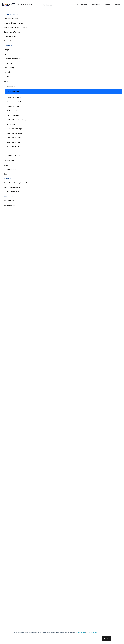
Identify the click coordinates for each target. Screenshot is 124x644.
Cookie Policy (92, 633)
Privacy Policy (80, 633)
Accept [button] (106, 638)
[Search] (59, 5)
